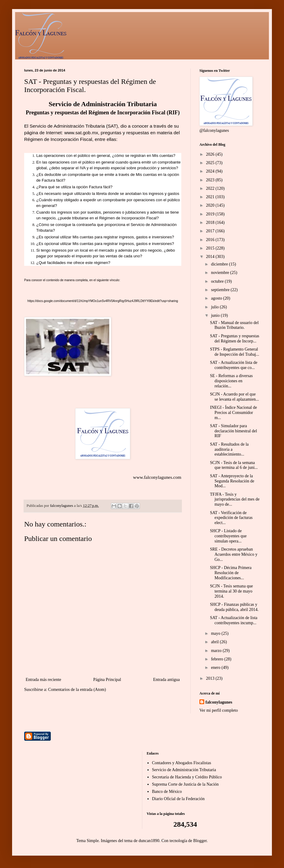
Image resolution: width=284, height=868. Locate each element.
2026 (211, 154)
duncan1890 (149, 841)
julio (215, 307)
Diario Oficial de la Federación (178, 799)
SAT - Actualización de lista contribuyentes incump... (234, 620)
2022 (211, 188)
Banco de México (167, 792)
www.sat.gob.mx (81, 133)
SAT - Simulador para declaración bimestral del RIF (234, 431)
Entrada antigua (166, 680)
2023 (211, 180)
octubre (218, 281)
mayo (216, 633)
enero (216, 668)
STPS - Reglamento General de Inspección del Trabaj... (235, 352)
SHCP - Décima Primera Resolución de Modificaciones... (231, 573)
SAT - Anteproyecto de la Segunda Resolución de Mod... (232, 481)
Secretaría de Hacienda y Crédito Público (187, 777)
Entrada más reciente (43, 680)
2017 (211, 231)
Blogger (200, 841)
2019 (211, 214)
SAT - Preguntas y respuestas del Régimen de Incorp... (235, 339)
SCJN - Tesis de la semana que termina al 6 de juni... (234, 465)
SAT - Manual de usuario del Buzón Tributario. (234, 325)
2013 (211, 678)
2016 (211, 240)
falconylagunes (219, 702)
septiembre (221, 290)
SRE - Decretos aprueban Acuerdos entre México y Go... (234, 554)
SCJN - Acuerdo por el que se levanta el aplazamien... (234, 397)
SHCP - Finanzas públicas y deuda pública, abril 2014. (234, 607)
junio (216, 315)
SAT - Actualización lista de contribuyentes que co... (234, 365)
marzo (217, 651)
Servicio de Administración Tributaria (184, 770)
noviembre (220, 273)
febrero (218, 659)
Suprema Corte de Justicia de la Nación (185, 784)
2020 (211, 205)
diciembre (220, 264)
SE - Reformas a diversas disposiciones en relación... (231, 381)
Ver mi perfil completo (219, 710)
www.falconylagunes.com (157, 477)
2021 (211, 197)
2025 (211, 163)
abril (215, 642)
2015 (211, 248)
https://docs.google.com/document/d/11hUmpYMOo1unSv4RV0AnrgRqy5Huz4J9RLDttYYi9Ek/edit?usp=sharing (103, 301)
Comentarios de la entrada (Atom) (77, 690)
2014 (211, 257)
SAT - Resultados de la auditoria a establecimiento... (229, 449)
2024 (211, 171)
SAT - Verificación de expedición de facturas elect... (231, 518)
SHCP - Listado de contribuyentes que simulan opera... (228, 536)
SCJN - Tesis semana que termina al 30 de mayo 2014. (231, 591)
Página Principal (107, 680)
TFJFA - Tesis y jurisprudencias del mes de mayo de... (235, 499)
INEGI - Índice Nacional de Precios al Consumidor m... (233, 413)
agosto (217, 298)
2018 (211, 223)
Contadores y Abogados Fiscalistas (182, 763)
